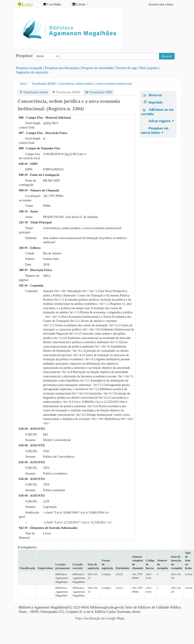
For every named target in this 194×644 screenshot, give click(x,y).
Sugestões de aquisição (32, 72)
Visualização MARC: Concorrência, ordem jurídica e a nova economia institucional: (82, 84)
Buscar (167, 56)
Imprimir (156, 102)
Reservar (155, 95)
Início (23, 84)
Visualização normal (36, 92)
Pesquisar (24, 56)
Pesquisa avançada (29, 68)
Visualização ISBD (101, 92)
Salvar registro (161, 121)
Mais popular (149, 68)
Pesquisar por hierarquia (62, 68)
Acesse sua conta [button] (161, 4)
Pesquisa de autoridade (97, 68)
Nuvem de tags (126, 68)
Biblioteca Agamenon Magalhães (29, 4)
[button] (52, 4)
